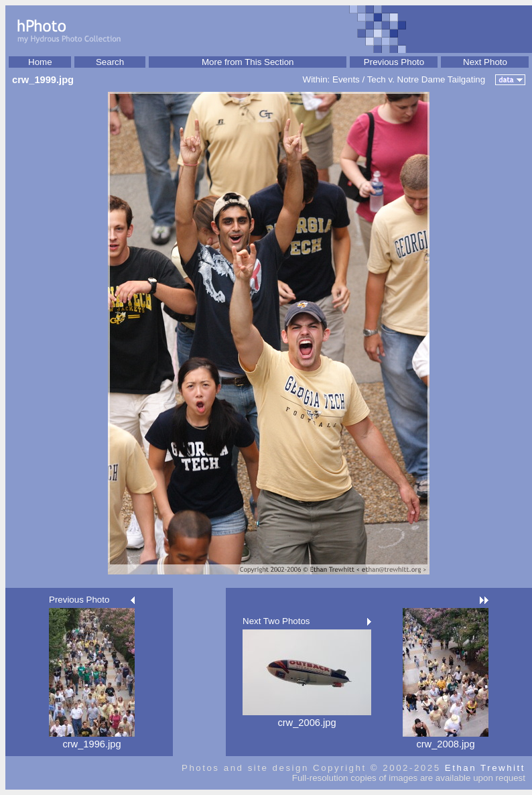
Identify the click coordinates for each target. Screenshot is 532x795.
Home (40, 62)
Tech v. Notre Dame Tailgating (426, 79)
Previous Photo (394, 62)
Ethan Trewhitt (485, 768)
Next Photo (485, 62)
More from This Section (248, 62)
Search (110, 62)
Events (346, 79)
